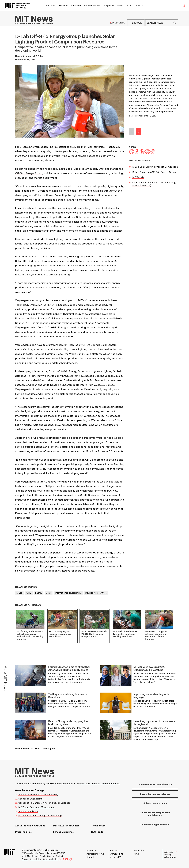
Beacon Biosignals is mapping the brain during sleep (68, 723)
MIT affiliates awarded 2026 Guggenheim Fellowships (149, 668)
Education (51, 5)
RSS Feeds (97, 832)
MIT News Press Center (66, 826)
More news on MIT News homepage (34, 749)
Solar (49, 593)
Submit (175, 23)
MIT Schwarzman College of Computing (40, 815)
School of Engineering (30, 799)
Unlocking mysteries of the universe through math (154, 723)
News (120, 5)
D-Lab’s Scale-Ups (67, 169)
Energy (39, 593)
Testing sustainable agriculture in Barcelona (68, 696)
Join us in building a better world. (170, 855)
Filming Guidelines (63, 832)
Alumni (129, 5)
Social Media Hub (50, 859)
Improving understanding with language (151, 696)
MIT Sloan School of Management (37, 807)
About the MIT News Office (30, 826)
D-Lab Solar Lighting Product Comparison (155, 167)
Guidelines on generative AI (155, 825)
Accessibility (35, 859)
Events (35, 856)
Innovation (76, 5)
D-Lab (19, 593)
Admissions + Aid (92, 5)
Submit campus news (155, 803)
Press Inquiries (23, 832)
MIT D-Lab (138, 177)
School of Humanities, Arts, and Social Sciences (44, 803)
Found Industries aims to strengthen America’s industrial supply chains (69, 668)
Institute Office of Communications (100, 784)
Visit (24, 856)
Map (29, 856)
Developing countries (96, 593)
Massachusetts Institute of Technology (40, 850)
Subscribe (119, 23)
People (43, 856)
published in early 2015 (39, 318)
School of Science (28, 811)
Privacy (25, 859)
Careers (51, 856)
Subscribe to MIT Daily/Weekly (155, 785)
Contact (59, 856)
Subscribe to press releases (155, 794)
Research (63, 5)
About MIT (140, 5)
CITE (29, 593)
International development (68, 593)
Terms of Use (98, 826)
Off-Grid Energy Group (29, 173)
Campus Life (109, 5)
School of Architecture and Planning (38, 794)
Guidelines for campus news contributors (155, 814)
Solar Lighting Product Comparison (89, 256)
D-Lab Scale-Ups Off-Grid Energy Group (154, 172)
